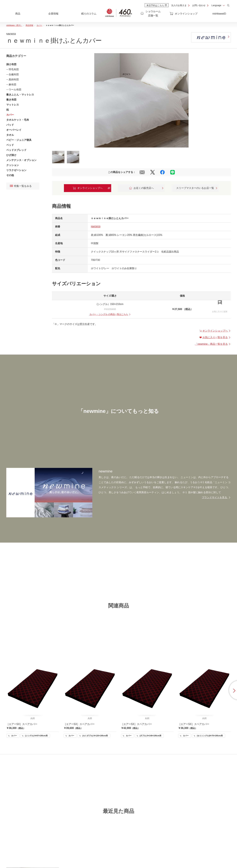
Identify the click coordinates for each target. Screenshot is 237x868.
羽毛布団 (14, 69)
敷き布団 (11, 100)
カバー (10, 115)
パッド (10, 125)
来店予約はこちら (157, 5)
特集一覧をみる (21, 186)
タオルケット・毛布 (18, 120)
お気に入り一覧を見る (215, 337)
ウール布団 (15, 90)
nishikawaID (219, 14)
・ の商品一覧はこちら (110, 314)
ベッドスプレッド (16, 150)
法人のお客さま (179, 5)
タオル (10, 135)
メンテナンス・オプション (21, 160)
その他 (10, 175)
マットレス (13, 105)
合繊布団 (14, 74)
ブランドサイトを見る (216, 497)
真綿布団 (14, 79)
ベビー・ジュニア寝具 (19, 140)
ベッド (10, 145)
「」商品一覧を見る (213, 344)
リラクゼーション (16, 170)
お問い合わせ (199, 5)
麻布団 (12, 85)
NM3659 (96, 227)
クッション (13, 165)
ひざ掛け (11, 155)
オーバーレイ (14, 130)
